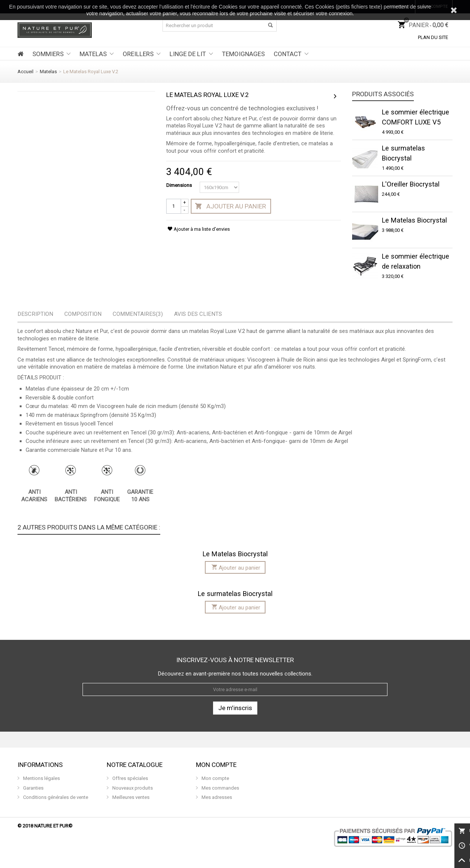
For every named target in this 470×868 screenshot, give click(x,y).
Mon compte (215, 778)
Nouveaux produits (132, 788)
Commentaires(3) (138, 314)
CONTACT (288, 54)
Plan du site (433, 37)
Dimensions (180, 185)
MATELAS (93, 54)
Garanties (33, 788)
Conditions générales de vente (55, 797)
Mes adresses (216, 797)
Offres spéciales (130, 778)
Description (35, 314)
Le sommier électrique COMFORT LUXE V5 (416, 117)
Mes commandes (220, 788)
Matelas (48, 72)
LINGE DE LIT (188, 54)
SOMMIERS (48, 54)
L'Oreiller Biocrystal (411, 184)
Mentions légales (41, 778)
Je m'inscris (235, 708)
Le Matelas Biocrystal (414, 220)
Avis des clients (198, 314)
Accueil (25, 72)
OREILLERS (138, 54)
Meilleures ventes (130, 797)
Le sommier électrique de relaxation (416, 261)
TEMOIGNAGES (243, 54)
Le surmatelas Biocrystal (403, 153)
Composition (83, 314)
